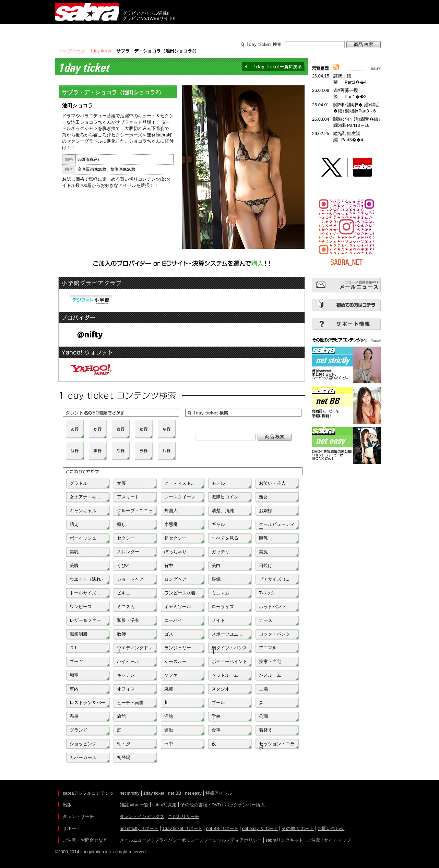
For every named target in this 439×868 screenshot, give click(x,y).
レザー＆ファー (85, 620)
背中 (169, 565)
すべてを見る (225, 538)
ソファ (171, 675)
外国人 (171, 511)
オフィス (126, 689)
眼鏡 (216, 579)
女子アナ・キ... (85, 497)
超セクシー (175, 538)
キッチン (126, 675)
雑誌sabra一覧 (134, 805)
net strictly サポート (139, 828)
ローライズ (223, 607)
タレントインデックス (142, 816)
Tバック (267, 593)
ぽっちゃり (175, 552)
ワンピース (81, 607)
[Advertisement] (346, 496)
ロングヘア (175, 579)
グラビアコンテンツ (154, 30)
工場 (263, 689)
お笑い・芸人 (272, 483)
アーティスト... (180, 483)
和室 (74, 675)
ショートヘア (130, 579)
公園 (263, 716)
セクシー (126, 538)
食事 (216, 730)
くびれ (124, 565)
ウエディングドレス (135, 649)
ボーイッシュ (83, 538)
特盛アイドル (219, 793)
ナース (266, 620)
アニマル (268, 648)
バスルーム (270, 675)
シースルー (175, 661)
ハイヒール (128, 661)
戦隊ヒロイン (225, 497)
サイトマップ (337, 840)
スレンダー (128, 552)
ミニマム (221, 593)
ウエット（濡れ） (87, 579)
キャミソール (178, 607)
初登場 (124, 757)
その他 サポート (298, 828)
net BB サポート (222, 828)
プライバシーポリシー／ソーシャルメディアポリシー (208, 840)
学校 (216, 716)
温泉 (74, 716)
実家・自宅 (270, 661)
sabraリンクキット (284, 840)
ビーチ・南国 (130, 703)
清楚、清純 (223, 511)
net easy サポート (260, 828)
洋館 (169, 716)
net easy (193, 793)
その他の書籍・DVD (201, 805)
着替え (266, 730)
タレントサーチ (219, 30)
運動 (169, 730)
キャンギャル (83, 511)
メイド (218, 620)
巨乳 (263, 538)
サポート (285, 30)
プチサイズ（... (274, 579)
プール (218, 703)
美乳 (74, 552)
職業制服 (79, 634)
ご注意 (314, 840)
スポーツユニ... (227, 634)
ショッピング (83, 744)
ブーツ (76, 661)
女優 (121, 483)
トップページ (72, 51)
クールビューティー (277, 526)
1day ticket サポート (182, 828)
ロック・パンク (275, 634)
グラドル (79, 483)
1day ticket (101, 51)
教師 (121, 634)
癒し (121, 524)
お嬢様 (266, 511)
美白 (216, 565)
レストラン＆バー (87, 703)
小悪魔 (171, 524)
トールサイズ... (85, 593)
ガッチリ (221, 552)
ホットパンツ (272, 607)
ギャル (218, 524)
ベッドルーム (225, 675)
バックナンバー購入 (245, 805)
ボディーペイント (229, 661)
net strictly (130, 793)
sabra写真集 (164, 805)
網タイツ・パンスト (229, 649)
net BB (175, 793)
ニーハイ (173, 620)
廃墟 (169, 689)
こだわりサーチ (184, 816)
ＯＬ (74, 648)
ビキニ (124, 593)
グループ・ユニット (135, 512)
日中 (169, 744)
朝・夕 (124, 744)
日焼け (266, 565)
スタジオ (221, 689)
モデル (218, 483)
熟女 (263, 497)
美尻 (263, 552)
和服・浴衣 (128, 620)
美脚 (74, 565)
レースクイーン (180, 497)
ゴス (169, 634)
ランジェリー (178, 648)
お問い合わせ (331, 828)
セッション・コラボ (277, 745)
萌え (74, 524)
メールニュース (135, 840)
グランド (79, 730)
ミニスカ (126, 607)
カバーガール (83, 757)
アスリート (128, 497)
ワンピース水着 (180, 593)
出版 (88, 30)
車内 (74, 689)
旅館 (121, 716)
